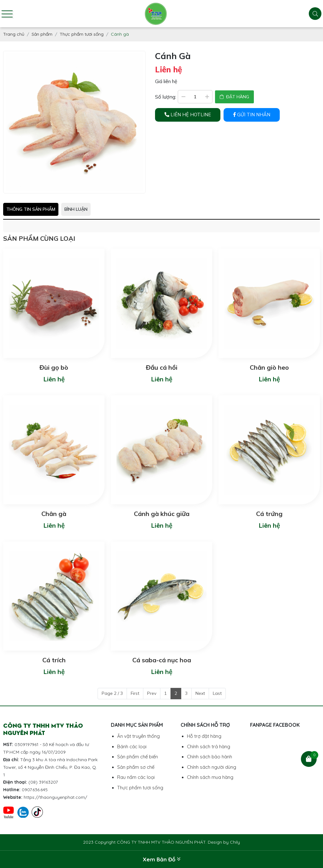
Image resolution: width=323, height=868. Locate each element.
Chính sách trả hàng (209, 747)
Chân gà (54, 514)
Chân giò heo (269, 367)
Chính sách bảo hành (209, 757)
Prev (152, 693)
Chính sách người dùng (212, 767)
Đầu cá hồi (162, 367)
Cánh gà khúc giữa (162, 514)
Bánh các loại (132, 747)
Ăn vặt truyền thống (138, 736)
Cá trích (54, 660)
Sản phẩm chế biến (138, 757)
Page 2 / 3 (112, 693)
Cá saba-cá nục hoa (162, 660)
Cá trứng (269, 514)
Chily (235, 842)
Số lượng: (166, 97)
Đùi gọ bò (54, 367)
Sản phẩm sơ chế (136, 767)
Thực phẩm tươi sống (140, 788)
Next (200, 693)
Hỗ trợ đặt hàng (204, 736)
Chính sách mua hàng (210, 777)
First (135, 693)
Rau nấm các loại (136, 777)
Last (217, 693)
